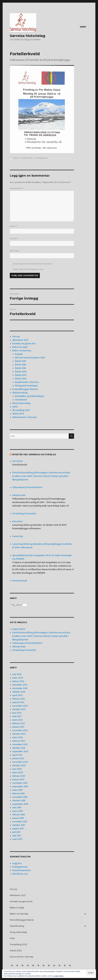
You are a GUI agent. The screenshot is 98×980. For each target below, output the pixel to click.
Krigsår (19, 354)
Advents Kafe (19, 495)
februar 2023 (19, 723)
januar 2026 (18, 681)
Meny (83, 27)
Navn (13, 226)
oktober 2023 (19, 709)
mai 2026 (17, 674)
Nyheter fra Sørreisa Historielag (34, 455)
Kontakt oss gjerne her (24, 343)
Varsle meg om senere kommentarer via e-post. (32, 264)
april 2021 (17, 755)
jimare (16, 158)
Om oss (16, 336)
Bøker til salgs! (20, 347)
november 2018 (20, 797)
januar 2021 (18, 758)
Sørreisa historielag (28, 36)
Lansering (18, 536)
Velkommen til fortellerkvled (27, 487)
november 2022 (20, 730)
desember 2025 (20, 685)
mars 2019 (17, 790)
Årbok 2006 (21, 372)
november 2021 (20, 744)
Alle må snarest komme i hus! (30, 358)
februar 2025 (19, 699)
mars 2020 (18, 772)
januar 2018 (18, 818)
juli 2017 (16, 832)
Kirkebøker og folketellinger (30, 396)
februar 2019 (18, 793)
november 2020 (20, 762)
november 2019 (20, 783)
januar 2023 (18, 727)
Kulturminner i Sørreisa (25, 417)
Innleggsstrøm (20, 867)
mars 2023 (18, 720)
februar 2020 (19, 776)
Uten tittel (17, 461)
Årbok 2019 (20, 361)
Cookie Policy (58, 976)
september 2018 (20, 804)
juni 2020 (17, 769)
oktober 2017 (19, 825)
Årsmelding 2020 (21, 410)
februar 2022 (19, 741)
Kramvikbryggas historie (25, 389)
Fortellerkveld (20, 581)
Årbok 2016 (20, 368)
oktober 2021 (19, 748)
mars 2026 (18, 678)
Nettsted (15, 251)
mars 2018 (17, 811)
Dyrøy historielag (21, 403)
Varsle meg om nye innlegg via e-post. (28, 269)
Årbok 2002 (18, 414)
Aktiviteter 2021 (20, 340)
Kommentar (17, 188)
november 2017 (20, 822)
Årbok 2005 (21, 375)
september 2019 (20, 786)
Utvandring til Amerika (24, 513)
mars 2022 (18, 737)
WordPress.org (20, 874)
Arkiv (15, 407)
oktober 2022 (19, 734)
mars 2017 (17, 839)
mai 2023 (17, 716)
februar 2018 (19, 815)
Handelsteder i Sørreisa (27, 382)
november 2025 (20, 688)
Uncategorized (41, 158)
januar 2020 (18, 779)
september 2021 (20, 751)
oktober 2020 (19, 765)
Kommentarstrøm (21, 870)
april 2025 (17, 695)
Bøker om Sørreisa (22, 351)
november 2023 (20, 706)
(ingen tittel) (19, 629)
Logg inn (17, 863)
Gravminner (21, 400)
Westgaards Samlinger (26, 386)
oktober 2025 (19, 692)
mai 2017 (17, 836)
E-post (14, 239)
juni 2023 (17, 713)
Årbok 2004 (21, 379)
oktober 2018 (19, 800)
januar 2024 (18, 702)
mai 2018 (17, 808)
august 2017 (18, 829)
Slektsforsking (20, 393)
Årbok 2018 (20, 365)
